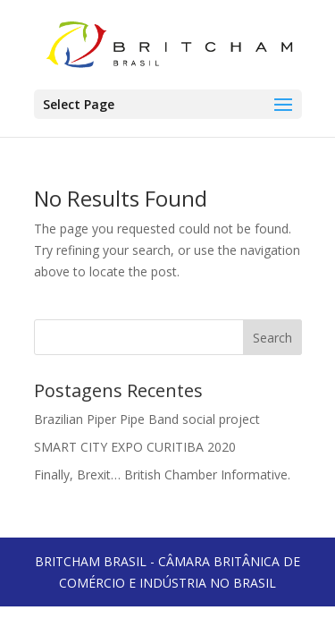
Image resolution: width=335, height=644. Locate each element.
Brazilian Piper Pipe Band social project (147, 419)
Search (272, 338)
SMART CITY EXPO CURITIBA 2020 (135, 447)
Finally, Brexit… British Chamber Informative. (162, 475)
